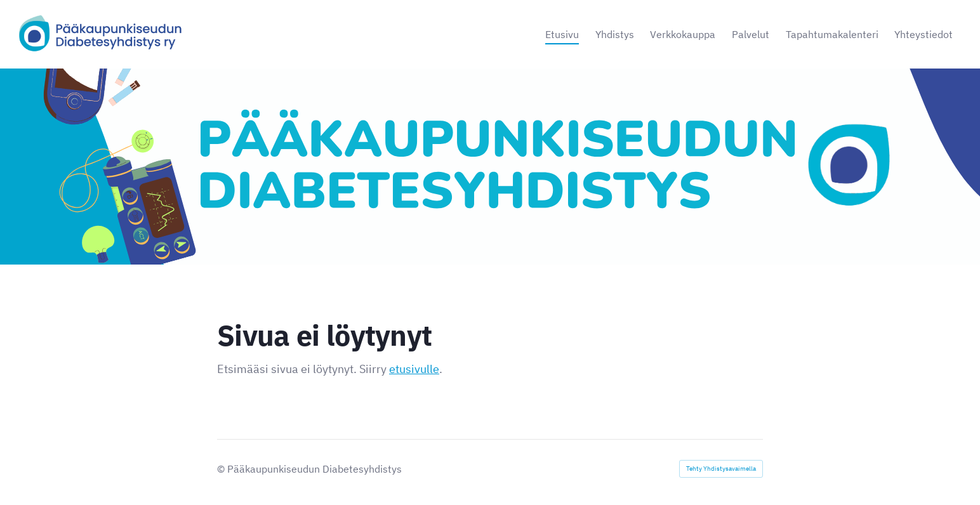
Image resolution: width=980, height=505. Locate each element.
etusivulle (414, 369)
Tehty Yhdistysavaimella (721, 469)
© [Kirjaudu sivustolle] (222, 469)
